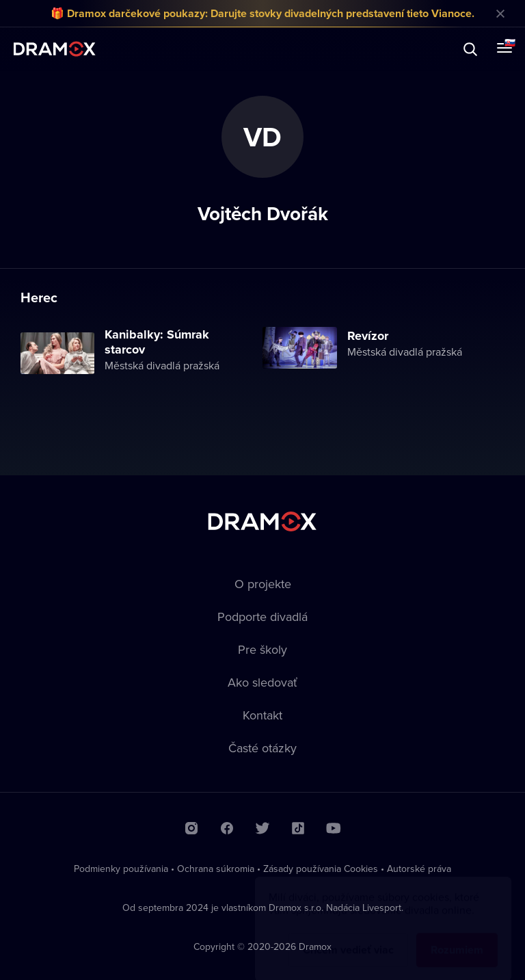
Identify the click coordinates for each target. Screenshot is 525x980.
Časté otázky (262, 748)
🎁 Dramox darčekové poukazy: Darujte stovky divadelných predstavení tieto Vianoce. (262, 13)
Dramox (55, 49)
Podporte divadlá (262, 617)
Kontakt (262, 715)
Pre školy (262, 649)
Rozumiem (457, 937)
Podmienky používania (121, 869)
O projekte (263, 584)
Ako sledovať (262, 682)
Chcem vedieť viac (348, 937)
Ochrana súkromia (216, 869)
